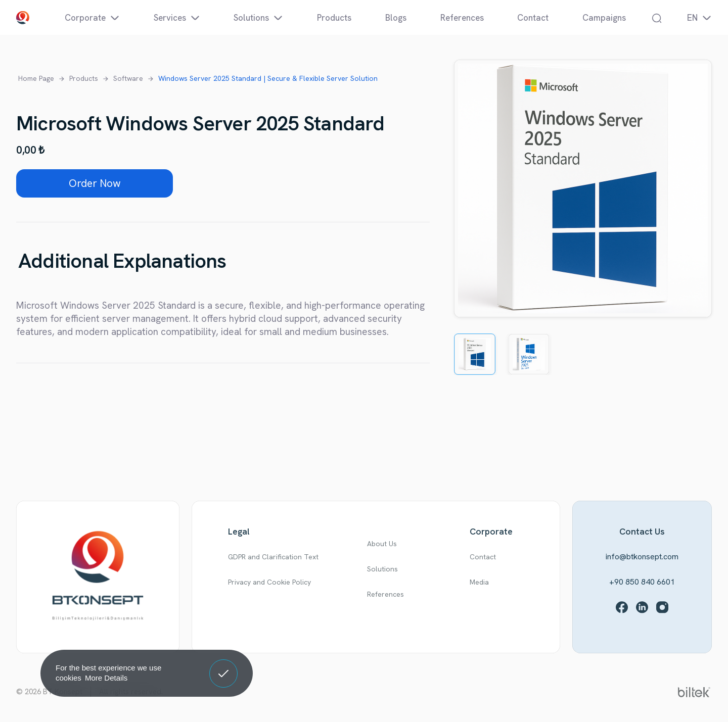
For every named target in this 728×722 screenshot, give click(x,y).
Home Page (36, 78)
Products (84, 78)
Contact (483, 557)
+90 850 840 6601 (642, 582)
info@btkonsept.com (642, 557)
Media (479, 582)
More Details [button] (106, 678)
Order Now (95, 183)
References (385, 594)
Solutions (382, 569)
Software (128, 78)
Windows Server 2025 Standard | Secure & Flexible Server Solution (268, 78)
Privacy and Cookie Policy (269, 582)
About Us (382, 544)
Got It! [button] (223, 666)
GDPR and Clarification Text (273, 557)
